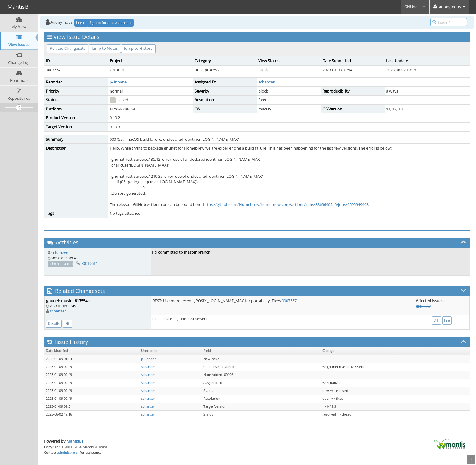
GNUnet (415, 7)
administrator (68, 452)
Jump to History (138, 48)
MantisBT (75, 441)
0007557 (289, 301)
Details (54, 323)
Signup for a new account (110, 23)
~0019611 (89, 263)
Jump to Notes (105, 48)
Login (81, 23)
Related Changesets (68, 48)
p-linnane (118, 82)
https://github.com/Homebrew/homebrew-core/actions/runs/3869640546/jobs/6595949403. (286, 204)
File (447, 320)
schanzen (267, 82)
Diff (67, 323)
